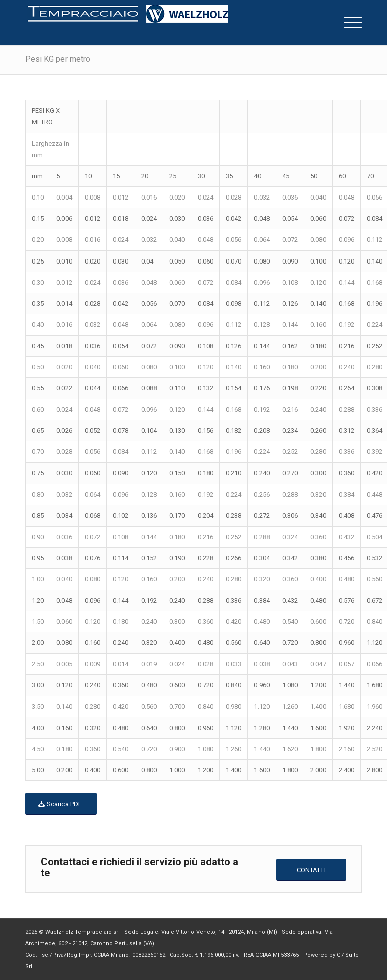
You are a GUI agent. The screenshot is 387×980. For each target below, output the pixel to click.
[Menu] (348, 23)
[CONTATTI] (311, 870)
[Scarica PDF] (61, 804)
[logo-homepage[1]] (128, 23)
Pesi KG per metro (58, 59)
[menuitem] (348, 23)
